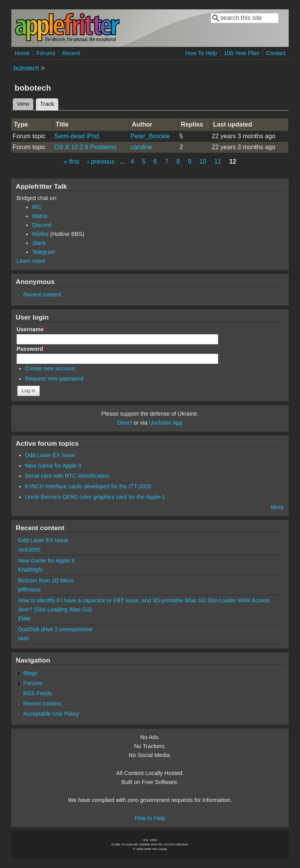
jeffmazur (29, 589)
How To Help (201, 53)
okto (23, 638)
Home (22, 53)
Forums (46, 53)
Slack (39, 243)
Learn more (31, 261)
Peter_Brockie (150, 136)
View (23, 104)
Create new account (50, 368)
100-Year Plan (242, 53)
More (277, 507)
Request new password (54, 379)
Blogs (30, 673)
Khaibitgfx (30, 570)
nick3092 (29, 550)
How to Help (150, 818)
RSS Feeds (37, 693)
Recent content (42, 295)
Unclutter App (166, 423)
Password (32, 349)
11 (218, 162)
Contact (276, 53)
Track (49, 103)
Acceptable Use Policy (51, 714)
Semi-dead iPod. (77, 136)
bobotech (26, 68)
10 (203, 162)
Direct (125, 423)
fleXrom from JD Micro (46, 580)
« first (71, 162)
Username (32, 329)
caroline (141, 147)
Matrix (40, 216)
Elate (24, 618)
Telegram (44, 252)
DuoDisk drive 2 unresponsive (55, 629)
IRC (37, 207)
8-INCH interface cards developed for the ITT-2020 (88, 486)
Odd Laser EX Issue (50, 455)
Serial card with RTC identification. (68, 476)
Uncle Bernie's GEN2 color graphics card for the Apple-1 (95, 497)
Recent (71, 53)
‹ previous (101, 162)
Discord (42, 225)
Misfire (40, 234)
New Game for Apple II (53, 466)
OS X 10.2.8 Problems (85, 147)
